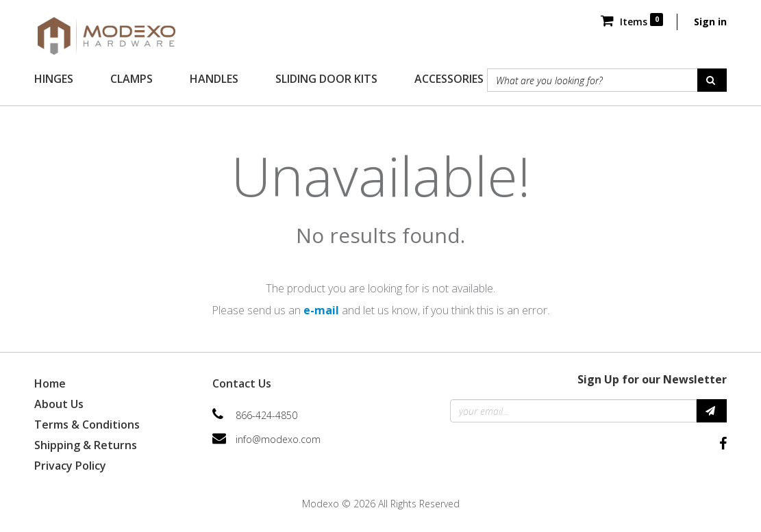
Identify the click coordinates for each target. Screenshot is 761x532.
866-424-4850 (266, 415)
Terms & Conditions (87, 425)
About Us (59, 404)
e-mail (321, 310)
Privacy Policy (70, 466)
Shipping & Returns (86, 445)
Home (50, 383)
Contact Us (242, 383)
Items (632, 22)
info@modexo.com (278, 439)
